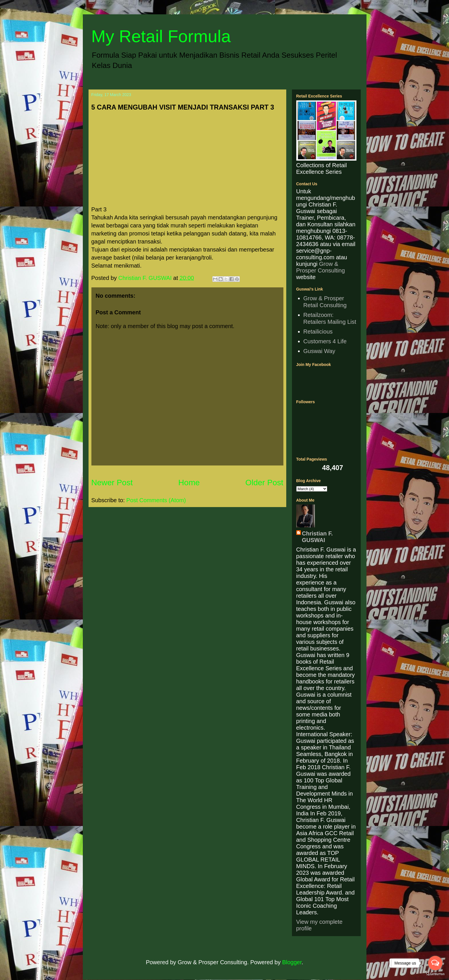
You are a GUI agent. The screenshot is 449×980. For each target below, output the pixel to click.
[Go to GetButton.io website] (435, 974)
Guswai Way (319, 351)
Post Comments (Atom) (156, 500)
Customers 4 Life (325, 341)
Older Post (264, 483)
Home (189, 483)
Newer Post (112, 483)
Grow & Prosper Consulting (321, 267)
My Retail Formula (161, 36)
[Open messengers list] (435, 963)
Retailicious (318, 332)
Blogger (292, 962)
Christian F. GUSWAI (317, 537)
